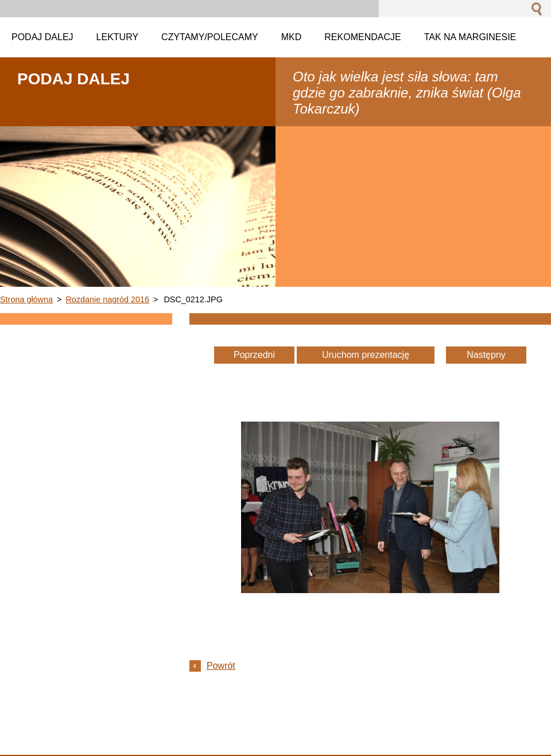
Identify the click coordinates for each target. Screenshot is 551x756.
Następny (486, 355)
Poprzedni (254, 355)
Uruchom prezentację (366, 355)
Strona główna (26, 299)
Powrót (221, 666)
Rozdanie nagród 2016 (107, 299)
